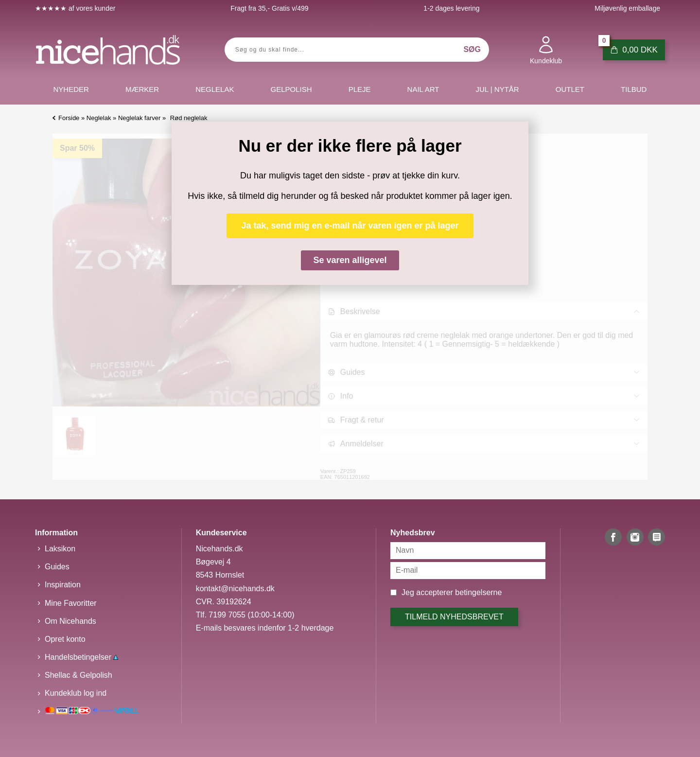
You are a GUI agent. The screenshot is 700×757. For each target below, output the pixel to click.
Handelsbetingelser (81, 657)
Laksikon (60, 549)
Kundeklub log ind (76, 693)
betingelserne (478, 592)
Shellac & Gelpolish (79, 675)
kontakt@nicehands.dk (235, 589)
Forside (69, 118)
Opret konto (65, 639)
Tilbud (634, 89)
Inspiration (63, 585)
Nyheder (71, 89)
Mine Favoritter (71, 603)
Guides (57, 567)
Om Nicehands (70, 621)
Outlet (570, 89)
